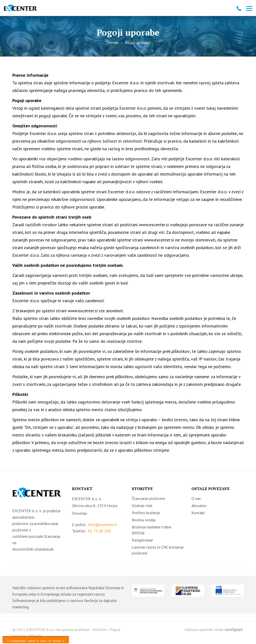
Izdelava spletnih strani (213, 629)
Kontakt (198, 513)
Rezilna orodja (144, 520)
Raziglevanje (142, 540)
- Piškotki (34, 636)
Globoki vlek (142, 506)
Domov (113, 43)
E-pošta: (94, 525)
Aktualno (199, 506)
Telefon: (91, 531)
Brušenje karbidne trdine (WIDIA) (152, 530)
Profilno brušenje (146, 513)
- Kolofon (99, 629)
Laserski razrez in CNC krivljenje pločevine (158, 550)
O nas (196, 498)
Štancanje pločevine (148, 498)
